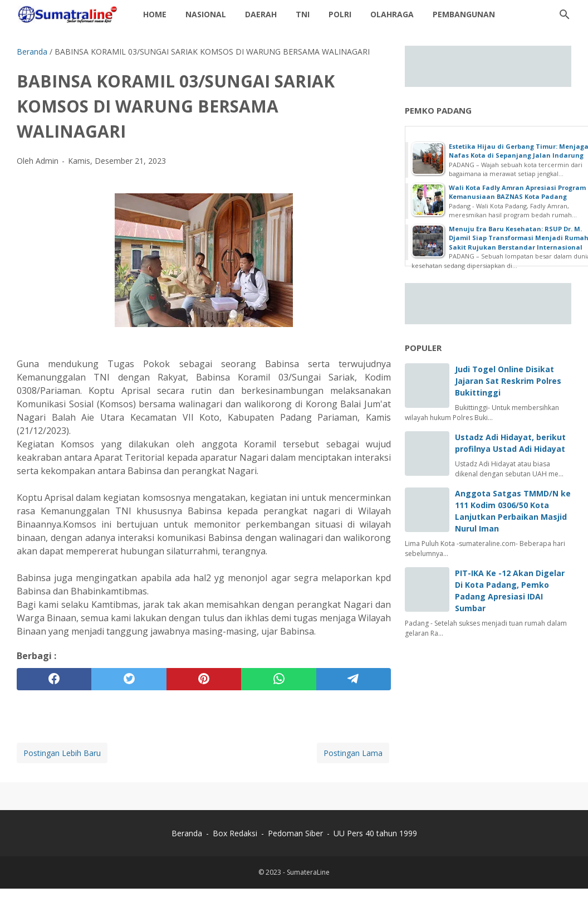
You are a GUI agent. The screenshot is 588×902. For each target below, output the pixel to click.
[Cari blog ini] (565, 14)
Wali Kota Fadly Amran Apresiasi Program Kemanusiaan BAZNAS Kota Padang (517, 192)
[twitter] (129, 679)
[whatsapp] (278, 679)
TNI (303, 14)
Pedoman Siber (295, 833)
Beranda (187, 833)
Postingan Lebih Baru (62, 753)
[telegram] (354, 679)
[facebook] (54, 679)
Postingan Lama (353, 753)
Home (155, 14)
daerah (261, 14)
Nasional (206, 14)
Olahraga (392, 14)
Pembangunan (464, 14)
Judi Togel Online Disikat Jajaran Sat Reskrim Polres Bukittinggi (508, 381)
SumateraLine (308, 872)
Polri (340, 14)
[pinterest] (204, 679)
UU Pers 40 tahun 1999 (375, 833)
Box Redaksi (236, 833)
